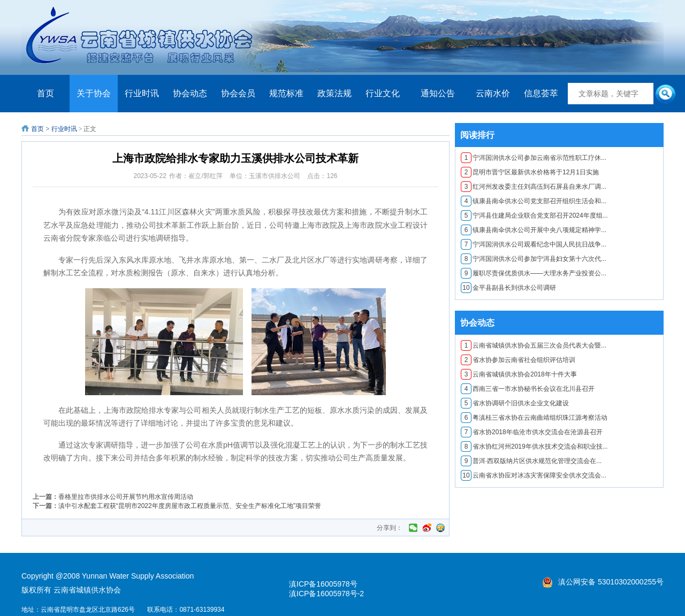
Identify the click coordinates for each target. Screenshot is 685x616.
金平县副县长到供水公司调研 (508, 288)
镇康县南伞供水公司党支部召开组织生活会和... (534, 201)
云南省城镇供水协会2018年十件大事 (519, 374)
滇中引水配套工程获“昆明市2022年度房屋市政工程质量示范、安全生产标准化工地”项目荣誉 (190, 506)
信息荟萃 (541, 93)
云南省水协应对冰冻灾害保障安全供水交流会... (534, 475)
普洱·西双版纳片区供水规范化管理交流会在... (531, 461)
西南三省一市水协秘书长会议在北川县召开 (528, 389)
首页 (45, 93)
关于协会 (94, 93)
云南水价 (493, 93)
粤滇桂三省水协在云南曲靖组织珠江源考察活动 (534, 418)
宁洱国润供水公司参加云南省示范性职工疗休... (534, 158)
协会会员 (238, 93)
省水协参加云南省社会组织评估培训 (518, 360)
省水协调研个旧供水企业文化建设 (515, 403)
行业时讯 (142, 93)
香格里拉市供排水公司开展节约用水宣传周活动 (126, 497)
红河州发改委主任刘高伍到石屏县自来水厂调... (534, 187)
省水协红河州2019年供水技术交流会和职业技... (534, 446)
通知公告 (438, 93)
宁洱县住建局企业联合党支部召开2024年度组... (534, 215)
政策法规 (334, 93)
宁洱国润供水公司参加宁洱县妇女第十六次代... (534, 259)
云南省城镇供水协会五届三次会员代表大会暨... (534, 345)
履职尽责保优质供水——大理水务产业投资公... (534, 273)
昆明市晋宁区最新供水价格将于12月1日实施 (530, 172)
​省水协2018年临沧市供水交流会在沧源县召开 (532, 432)
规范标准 (286, 93)
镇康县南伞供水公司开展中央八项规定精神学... (534, 230)
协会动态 (190, 93)
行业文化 (383, 93)
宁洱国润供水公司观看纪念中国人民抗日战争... (534, 244)
